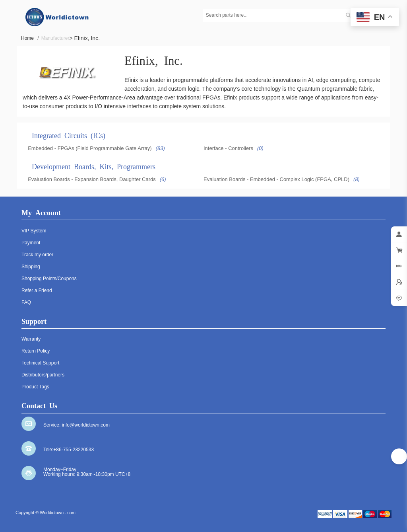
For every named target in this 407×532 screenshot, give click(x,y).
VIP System (34, 231)
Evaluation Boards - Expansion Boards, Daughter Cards (92, 179)
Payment (31, 243)
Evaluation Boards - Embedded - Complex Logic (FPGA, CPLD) (276, 179)
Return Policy (36, 351)
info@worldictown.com (86, 425)
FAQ (26, 302)
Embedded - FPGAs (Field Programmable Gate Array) (90, 148)
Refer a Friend (37, 290)
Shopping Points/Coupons (49, 279)
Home (30, 38)
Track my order (37, 255)
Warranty (31, 339)
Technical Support (40, 363)
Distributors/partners (43, 375)
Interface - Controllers (228, 148)
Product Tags (35, 387)
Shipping (31, 267)
